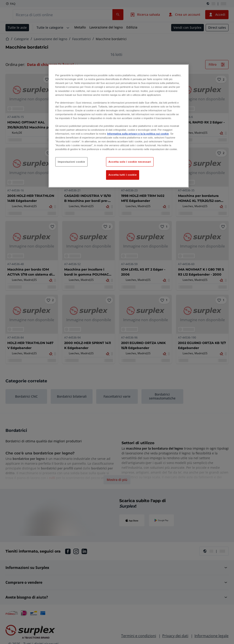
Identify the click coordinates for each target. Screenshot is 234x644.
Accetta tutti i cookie (123, 175)
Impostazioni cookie (72, 162)
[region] (119, 126)
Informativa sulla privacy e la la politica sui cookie (138, 134)
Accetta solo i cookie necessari (130, 162)
